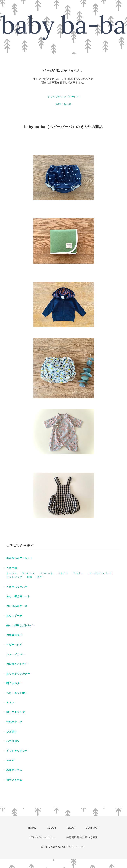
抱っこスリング (16, 712)
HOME (32, 828)
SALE (10, 761)
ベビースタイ (14, 645)
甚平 (40, 577)
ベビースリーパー (17, 587)
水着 (30, 577)
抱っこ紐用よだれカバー (21, 625)
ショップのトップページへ (63, 97)
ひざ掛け (12, 732)
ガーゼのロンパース (100, 573)
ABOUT (52, 828)
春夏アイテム (14, 770)
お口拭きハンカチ (17, 664)
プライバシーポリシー (42, 837)
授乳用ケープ (14, 722)
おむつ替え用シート (18, 596)
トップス (12, 573)
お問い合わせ (63, 104)
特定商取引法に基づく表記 (82, 837)
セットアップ (14, 577)
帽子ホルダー (14, 683)
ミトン (10, 703)
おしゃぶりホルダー (18, 674)
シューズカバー (16, 654)
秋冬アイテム (14, 780)
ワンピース (28, 573)
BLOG (71, 828)
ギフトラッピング (17, 751)
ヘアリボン (13, 741)
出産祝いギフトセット (20, 558)
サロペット (46, 573)
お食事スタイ (14, 635)
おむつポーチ (14, 616)
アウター (78, 573)
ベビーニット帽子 (17, 693)
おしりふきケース (17, 606)
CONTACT (92, 828)
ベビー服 (12, 568)
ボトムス (63, 573)
